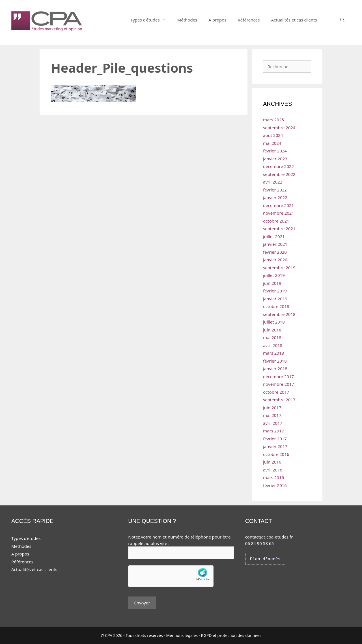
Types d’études (151, 20)
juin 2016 (272, 462)
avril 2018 (273, 345)
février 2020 (275, 252)
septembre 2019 (279, 268)
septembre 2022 (279, 174)
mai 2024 (272, 143)
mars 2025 (273, 120)
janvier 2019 (275, 299)
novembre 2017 (279, 384)
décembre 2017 (278, 376)
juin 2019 (272, 283)
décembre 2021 (278, 205)
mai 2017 (272, 415)
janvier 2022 (275, 197)
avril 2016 (273, 470)
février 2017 (275, 439)
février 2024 (275, 151)
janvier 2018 (275, 369)
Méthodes (187, 20)
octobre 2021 (276, 221)
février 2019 (275, 291)
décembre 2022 (278, 166)
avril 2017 (273, 423)
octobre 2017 (276, 392)
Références (249, 20)
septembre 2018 (279, 314)
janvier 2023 (275, 159)
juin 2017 (272, 408)
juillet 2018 (274, 322)
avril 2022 (273, 182)
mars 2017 (273, 431)
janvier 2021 (275, 244)
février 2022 (275, 190)
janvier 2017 (275, 446)
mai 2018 (272, 337)
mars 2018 (273, 353)
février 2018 (275, 361)
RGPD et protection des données (231, 635)
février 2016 (275, 485)
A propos (217, 20)
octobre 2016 (276, 454)
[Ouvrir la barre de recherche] (342, 20)
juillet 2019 (274, 275)
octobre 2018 (276, 306)
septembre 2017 (279, 400)
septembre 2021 (279, 229)
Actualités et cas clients (294, 20)
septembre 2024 (279, 128)
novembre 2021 (279, 213)
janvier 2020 (275, 260)
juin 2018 (272, 330)
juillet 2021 (274, 236)
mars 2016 (273, 477)
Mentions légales (182, 635)
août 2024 (273, 135)
